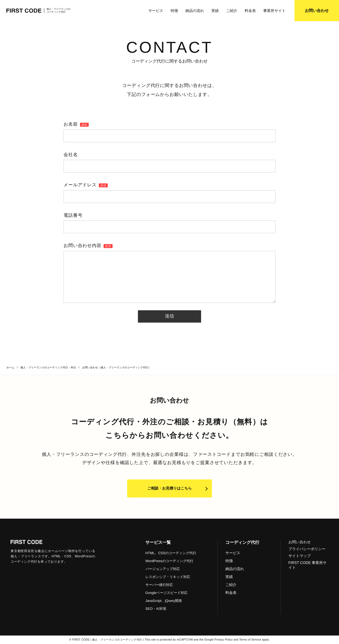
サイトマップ (300, 556)
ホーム (10, 367)
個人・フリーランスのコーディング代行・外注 (48, 367)
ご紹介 (232, 11)
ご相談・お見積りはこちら (169, 488)
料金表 (250, 11)
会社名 (71, 155)
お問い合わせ (300, 542)
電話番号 (73, 215)
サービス (156, 11)
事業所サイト (274, 11)
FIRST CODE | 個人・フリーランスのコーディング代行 (107, 640)
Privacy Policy (224, 640)
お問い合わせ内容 (88, 246)
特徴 (174, 11)
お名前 (76, 124)
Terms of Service (250, 640)
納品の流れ (195, 11)
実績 (215, 11)
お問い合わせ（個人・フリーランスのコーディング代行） (117, 367)
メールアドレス (86, 185)
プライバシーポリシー (307, 549)
